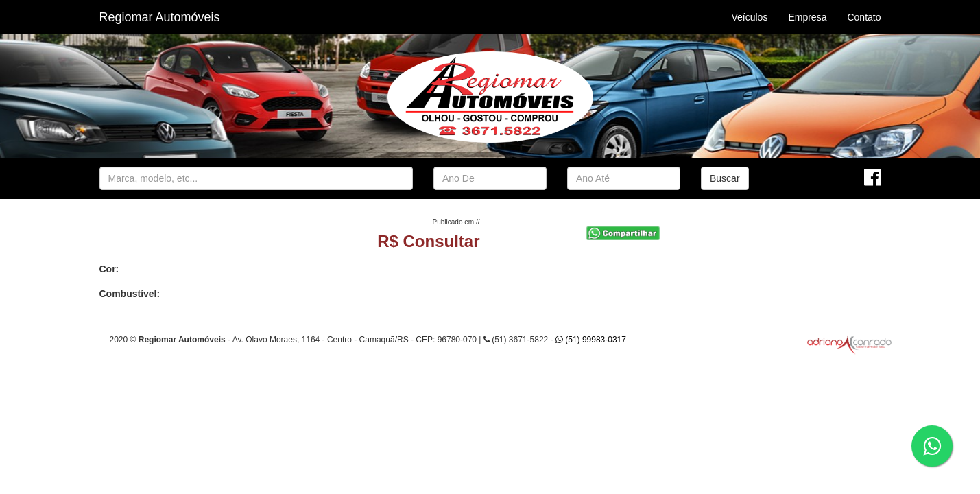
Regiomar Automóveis (160, 17)
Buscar (725, 178)
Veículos (749, 17)
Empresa (807, 17)
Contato (864, 17)
